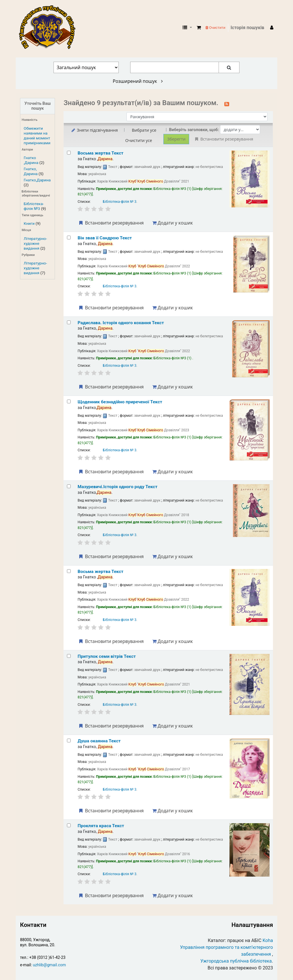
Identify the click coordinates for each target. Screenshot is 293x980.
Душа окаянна (99, 741)
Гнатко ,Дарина (31, 160)
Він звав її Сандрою (105, 238)
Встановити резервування (111, 223)
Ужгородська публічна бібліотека (236, 961)
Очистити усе (139, 140)
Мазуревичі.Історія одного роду (117, 487)
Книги (29, 223)
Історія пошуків (248, 28)
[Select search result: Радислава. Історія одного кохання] (69, 322)
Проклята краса (101, 826)
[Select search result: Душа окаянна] (69, 740)
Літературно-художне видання (35, 243)
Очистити (215, 28)
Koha (268, 940)
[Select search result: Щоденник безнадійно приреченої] (69, 401)
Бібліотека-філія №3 (34, 206)
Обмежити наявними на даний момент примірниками (37, 136)
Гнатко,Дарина (37, 180)
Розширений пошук (138, 81)
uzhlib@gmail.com (49, 965)
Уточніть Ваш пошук (37, 106)
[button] (199, 28)
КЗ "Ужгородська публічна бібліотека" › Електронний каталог (50, 28)
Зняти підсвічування (94, 130)
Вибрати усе (144, 130)
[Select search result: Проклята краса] (69, 825)
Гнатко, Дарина (31, 171)
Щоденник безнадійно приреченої (120, 402)
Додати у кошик (173, 223)
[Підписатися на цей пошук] (227, 103)
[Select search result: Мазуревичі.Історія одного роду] (69, 486)
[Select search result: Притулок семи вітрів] (69, 656)
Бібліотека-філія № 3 (120, 202)
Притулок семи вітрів (107, 656)
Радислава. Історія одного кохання (121, 323)
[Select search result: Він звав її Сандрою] (69, 238)
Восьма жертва (100, 153)
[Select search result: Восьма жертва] (69, 153)
